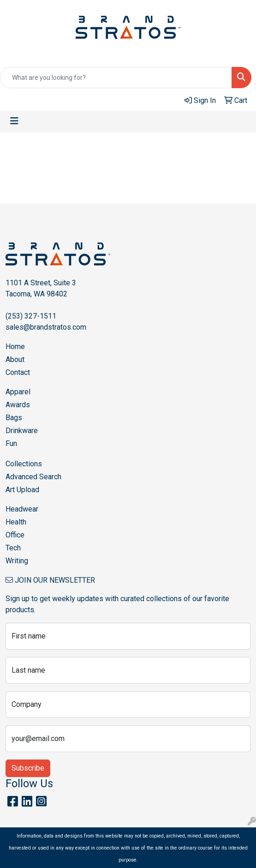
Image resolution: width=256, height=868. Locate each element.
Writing (17, 561)
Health (16, 522)
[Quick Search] (116, 78)
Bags (14, 418)
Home (15, 347)
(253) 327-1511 (31, 316)
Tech (13, 548)
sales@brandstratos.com (46, 327)
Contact (18, 372)
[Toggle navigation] (14, 121)
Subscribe (28, 768)
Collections (24, 464)
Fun (11, 443)
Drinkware (22, 431)
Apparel (18, 392)
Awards (18, 405)
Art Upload (22, 490)
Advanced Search (33, 477)
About (15, 359)
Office (15, 535)
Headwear (22, 509)
